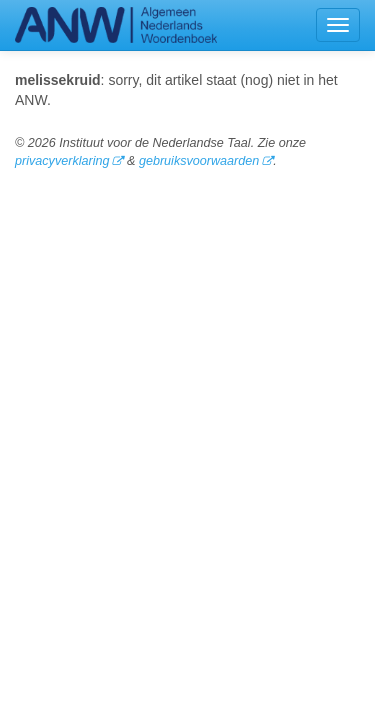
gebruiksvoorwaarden (199, 161)
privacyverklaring (62, 161)
